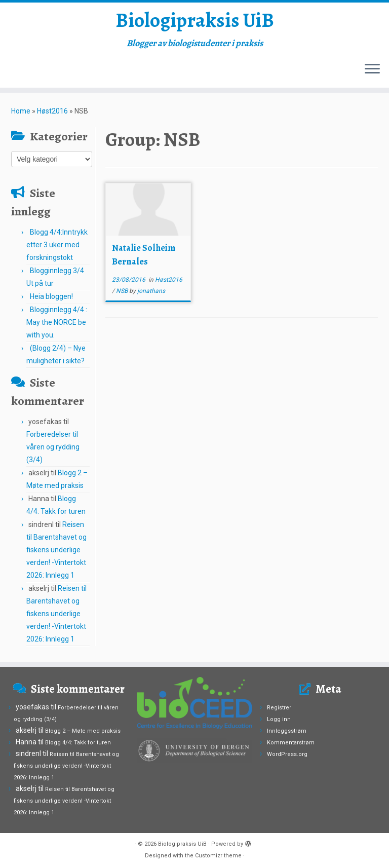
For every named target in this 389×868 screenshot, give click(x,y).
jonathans (151, 291)
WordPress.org (287, 754)
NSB (123, 291)
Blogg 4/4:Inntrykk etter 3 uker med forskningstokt (57, 245)
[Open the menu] (372, 69)
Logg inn (279, 719)
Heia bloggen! (51, 296)
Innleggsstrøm (287, 731)
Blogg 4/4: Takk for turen (78, 743)
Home (21, 111)
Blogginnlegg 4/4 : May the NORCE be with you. (57, 322)
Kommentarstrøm (291, 743)
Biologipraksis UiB (195, 20)
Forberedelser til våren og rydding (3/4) (53, 447)
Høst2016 (52, 111)
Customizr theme (218, 856)
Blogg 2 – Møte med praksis (83, 731)
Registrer (279, 708)
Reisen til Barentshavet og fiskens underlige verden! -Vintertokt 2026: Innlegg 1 (56, 550)
